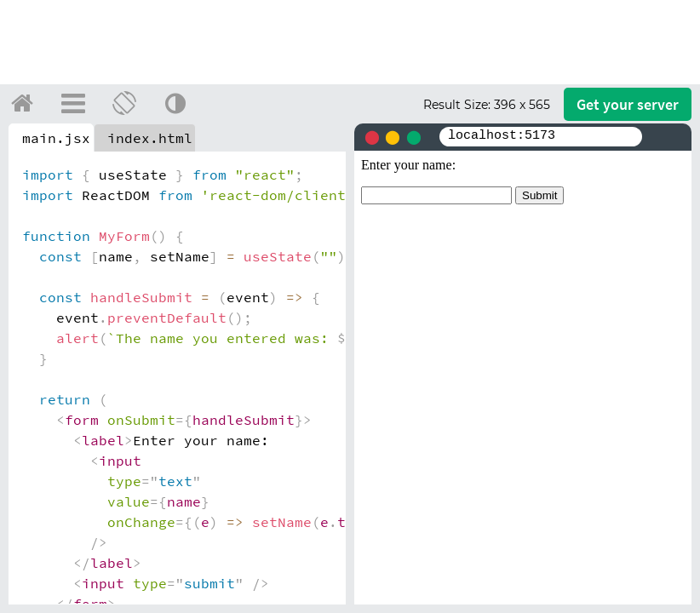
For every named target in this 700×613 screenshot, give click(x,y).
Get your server (628, 104)
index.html (150, 138)
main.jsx (56, 138)
